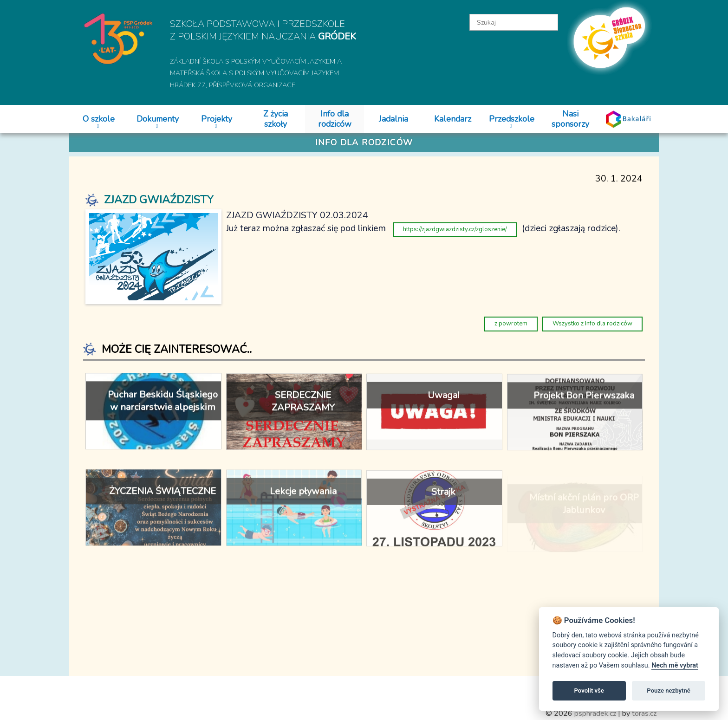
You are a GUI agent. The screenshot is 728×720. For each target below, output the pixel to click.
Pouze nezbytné (669, 691)
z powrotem (511, 324)
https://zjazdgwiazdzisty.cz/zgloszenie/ (455, 229)
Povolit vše (589, 691)
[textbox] (514, 22)
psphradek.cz (595, 714)
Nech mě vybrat (675, 665)
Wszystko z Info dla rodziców (592, 324)
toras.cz (644, 714)
